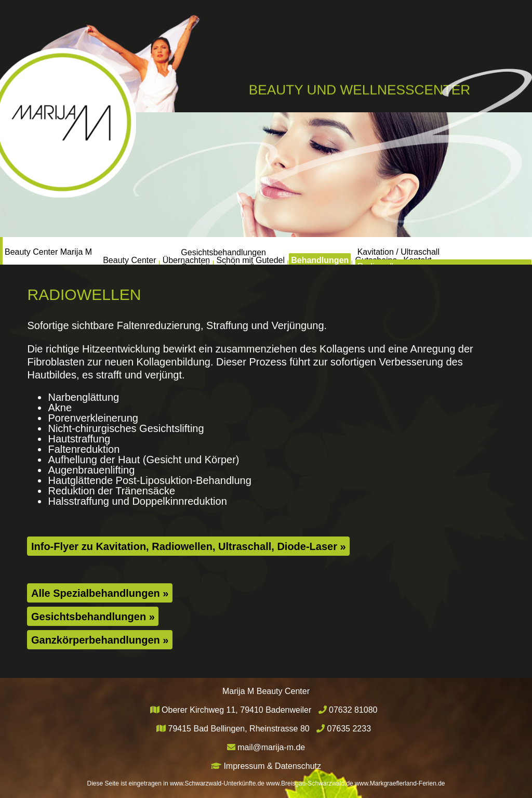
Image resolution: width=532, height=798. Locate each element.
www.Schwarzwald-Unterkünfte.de (217, 783)
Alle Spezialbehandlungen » (100, 593)
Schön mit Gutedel (244, 250)
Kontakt (470, 250)
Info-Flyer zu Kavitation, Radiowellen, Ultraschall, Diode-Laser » (189, 546)
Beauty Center (77, 250)
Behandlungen (335, 250)
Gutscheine (411, 250)
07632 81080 (353, 710)
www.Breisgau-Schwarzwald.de (309, 783)
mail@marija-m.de (271, 747)
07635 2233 (349, 729)
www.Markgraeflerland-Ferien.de (400, 783)
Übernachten (156, 250)
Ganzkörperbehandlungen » (100, 640)
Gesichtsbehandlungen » (93, 617)
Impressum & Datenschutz (272, 766)
